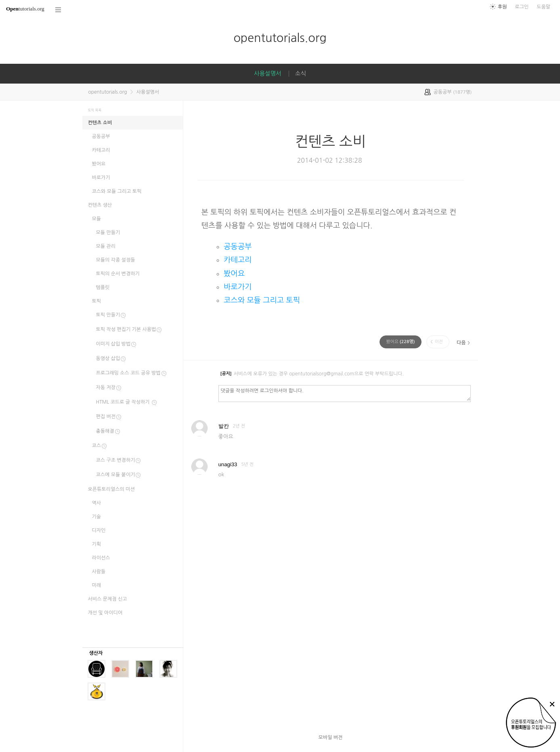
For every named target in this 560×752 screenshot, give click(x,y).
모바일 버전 (331, 737)
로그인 (522, 7)
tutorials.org (25, 9)
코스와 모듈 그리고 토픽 (262, 300)
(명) (400, 342)
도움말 (543, 7)
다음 (461, 343)
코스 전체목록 (59, 10)
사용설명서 (268, 73)
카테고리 (238, 260)
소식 (301, 73)
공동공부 (238, 246)
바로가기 (238, 287)
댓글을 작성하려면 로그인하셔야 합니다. (345, 393)
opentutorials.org (280, 38)
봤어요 (234, 273)
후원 (502, 7)
